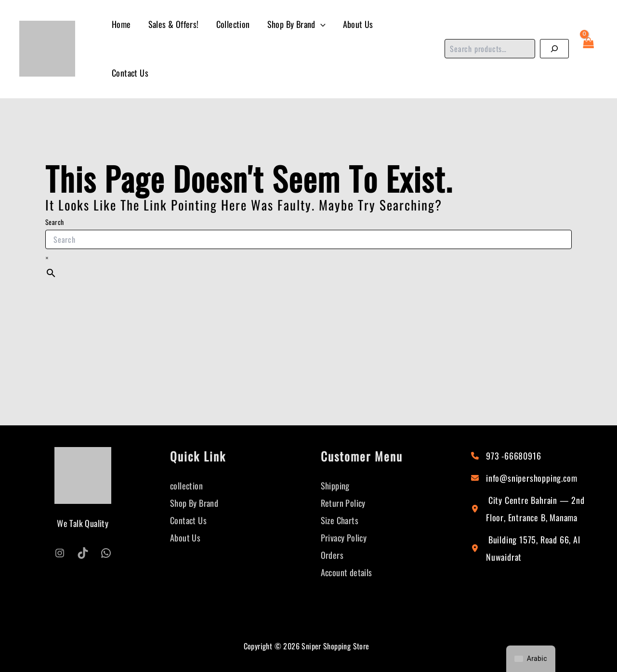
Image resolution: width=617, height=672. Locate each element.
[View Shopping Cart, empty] (588, 49)
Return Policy (343, 503)
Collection (233, 24)
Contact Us (130, 73)
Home (121, 24)
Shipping (335, 486)
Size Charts (340, 520)
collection (186, 486)
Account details (347, 572)
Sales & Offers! (174, 24)
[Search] (554, 49)
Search (54, 222)
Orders (332, 555)
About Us (358, 24)
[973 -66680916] (506, 456)
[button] (321, 24)
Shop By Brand (296, 24)
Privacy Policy (344, 538)
